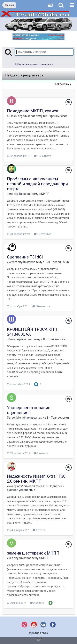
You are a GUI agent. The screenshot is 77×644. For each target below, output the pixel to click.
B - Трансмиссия (56, 116)
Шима (11, 339)
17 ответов (43, 234)
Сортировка (63, 84)
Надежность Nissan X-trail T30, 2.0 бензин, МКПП (37, 479)
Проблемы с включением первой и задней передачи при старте (37, 184)
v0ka (10, 558)
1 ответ (39, 530)
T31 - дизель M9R (57, 262)
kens (10, 194)
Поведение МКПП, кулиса (33, 111)
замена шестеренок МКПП (33, 553)
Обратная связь (39, 633)
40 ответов (41, 306)
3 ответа (37, 603)
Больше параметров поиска (34, 64)
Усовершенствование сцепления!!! (29, 410)
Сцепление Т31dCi (25, 257)
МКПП (45, 194)
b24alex (12, 116)
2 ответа (41, 453)
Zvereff (12, 262)
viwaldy (12, 486)
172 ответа (43, 156)
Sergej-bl (13, 418)
